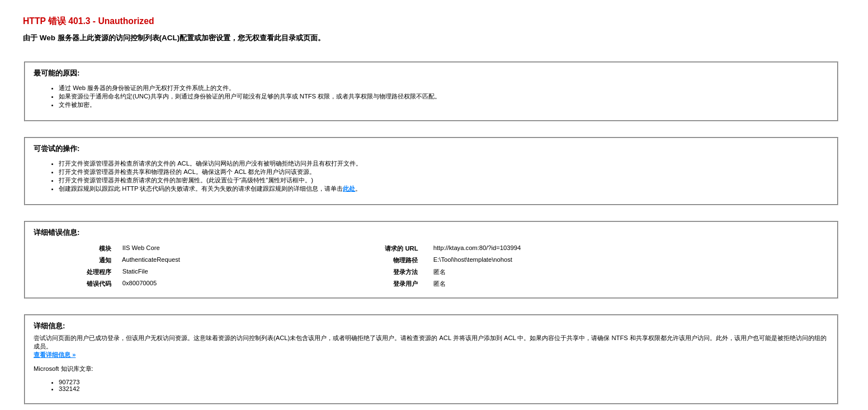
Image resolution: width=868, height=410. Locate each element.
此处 (349, 188)
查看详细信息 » (55, 355)
